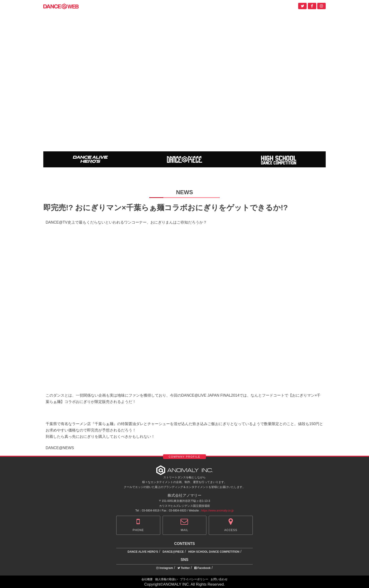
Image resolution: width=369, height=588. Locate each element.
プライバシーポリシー (194, 579)
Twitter (184, 568)
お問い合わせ (219, 579)
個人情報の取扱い (166, 579)
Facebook (203, 568)
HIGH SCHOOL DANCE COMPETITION (214, 552)
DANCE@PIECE (173, 552)
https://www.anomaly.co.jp (217, 511)
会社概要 (147, 579)
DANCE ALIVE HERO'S (143, 552)
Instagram (165, 568)
